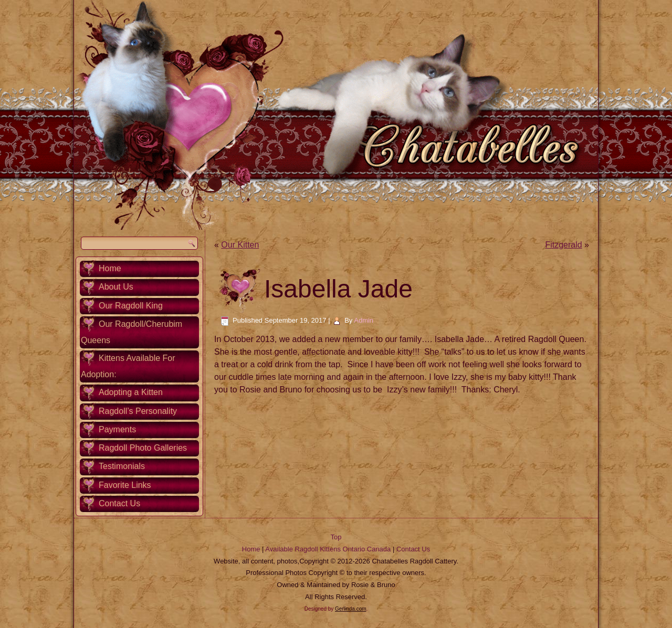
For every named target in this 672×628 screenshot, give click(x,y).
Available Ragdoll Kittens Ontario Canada (328, 549)
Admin (364, 320)
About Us (116, 287)
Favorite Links (125, 485)
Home (110, 268)
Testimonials (122, 466)
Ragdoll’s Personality (138, 411)
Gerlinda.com (350, 609)
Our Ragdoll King (131, 306)
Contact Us (119, 503)
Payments (117, 429)
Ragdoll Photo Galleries (143, 448)
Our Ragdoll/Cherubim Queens (132, 332)
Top (336, 537)
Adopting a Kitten (131, 392)
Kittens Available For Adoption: (128, 366)
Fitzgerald (563, 245)
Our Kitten (240, 245)
